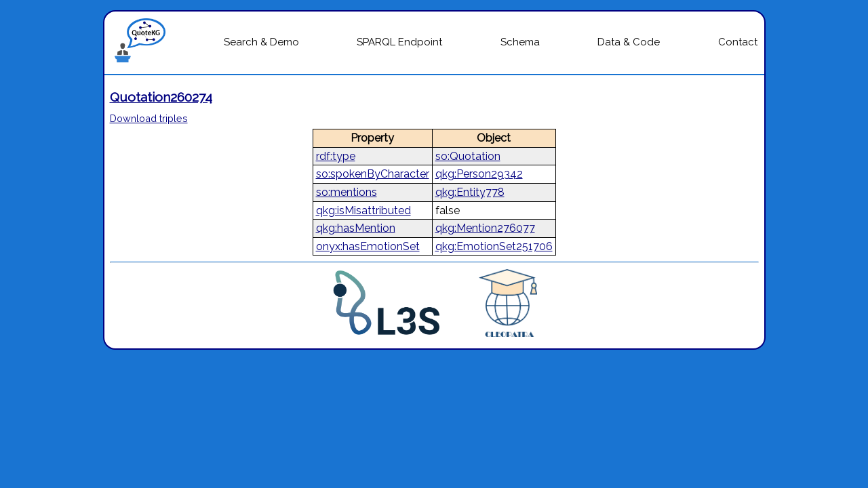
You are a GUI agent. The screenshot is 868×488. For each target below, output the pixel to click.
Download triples (149, 118)
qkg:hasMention (356, 228)
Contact (738, 42)
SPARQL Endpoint (399, 42)
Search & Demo (261, 42)
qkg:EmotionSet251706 (494, 246)
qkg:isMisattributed (363, 210)
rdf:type (336, 156)
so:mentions (347, 192)
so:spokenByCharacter (373, 174)
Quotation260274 (161, 97)
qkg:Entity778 (470, 192)
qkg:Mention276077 (485, 228)
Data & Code (629, 42)
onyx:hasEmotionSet (368, 246)
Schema (520, 42)
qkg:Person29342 (479, 174)
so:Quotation (468, 156)
